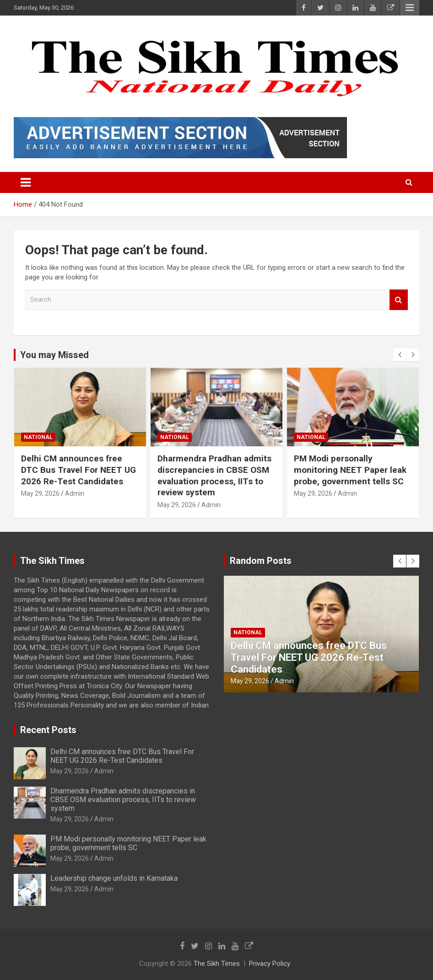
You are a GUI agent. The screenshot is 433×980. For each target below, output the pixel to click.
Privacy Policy (270, 964)
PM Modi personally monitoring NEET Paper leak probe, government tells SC (350, 470)
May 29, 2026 (40, 493)
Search (399, 300)
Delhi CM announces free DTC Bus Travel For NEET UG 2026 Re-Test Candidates (78, 470)
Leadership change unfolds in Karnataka (114, 878)
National (38, 437)
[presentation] (400, 355)
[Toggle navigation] (26, 182)
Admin (75, 493)
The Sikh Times (217, 964)
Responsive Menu (410, 8)
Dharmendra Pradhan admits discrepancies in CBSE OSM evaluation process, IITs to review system (214, 475)
